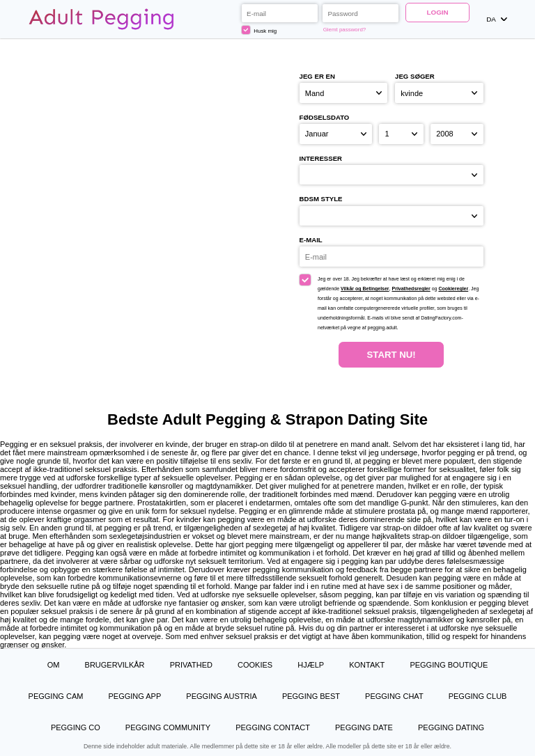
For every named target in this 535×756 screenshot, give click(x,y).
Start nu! (391, 355)
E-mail (311, 240)
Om (54, 665)
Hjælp (311, 665)
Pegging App (134, 696)
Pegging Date (364, 727)
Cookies (255, 665)
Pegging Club (478, 696)
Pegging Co (76, 727)
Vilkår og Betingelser (365, 289)
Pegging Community (168, 727)
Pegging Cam (56, 696)
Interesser (321, 158)
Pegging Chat (394, 696)
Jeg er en (317, 76)
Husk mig (259, 30)
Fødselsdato (325, 117)
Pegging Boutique (449, 665)
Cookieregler (453, 289)
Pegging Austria (221, 696)
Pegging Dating (451, 727)
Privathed (191, 665)
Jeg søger (415, 76)
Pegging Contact (273, 727)
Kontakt (367, 665)
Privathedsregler (411, 289)
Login (437, 12)
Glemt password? (345, 30)
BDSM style (321, 199)
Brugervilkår (115, 665)
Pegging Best (311, 696)
